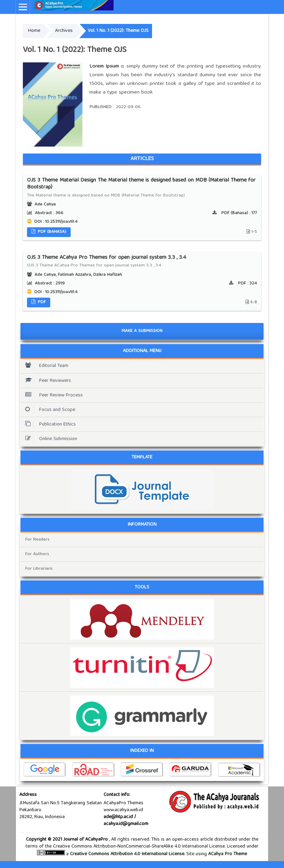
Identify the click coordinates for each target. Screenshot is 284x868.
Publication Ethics (49, 424)
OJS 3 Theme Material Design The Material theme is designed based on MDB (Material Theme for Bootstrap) (142, 188)
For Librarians (39, 569)
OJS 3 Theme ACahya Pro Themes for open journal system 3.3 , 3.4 (142, 262)
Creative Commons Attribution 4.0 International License (127, 854)
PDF (41, 302)
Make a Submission (142, 331)
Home (34, 31)
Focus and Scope (48, 410)
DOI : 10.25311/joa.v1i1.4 (55, 222)
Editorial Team (45, 366)
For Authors (37, 554)
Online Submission (50, 439)
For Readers (37, 540)
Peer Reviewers (46, 381)
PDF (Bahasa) (51, 232)
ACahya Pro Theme (227, 854)
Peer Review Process (52, 395)
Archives (64, 31)
